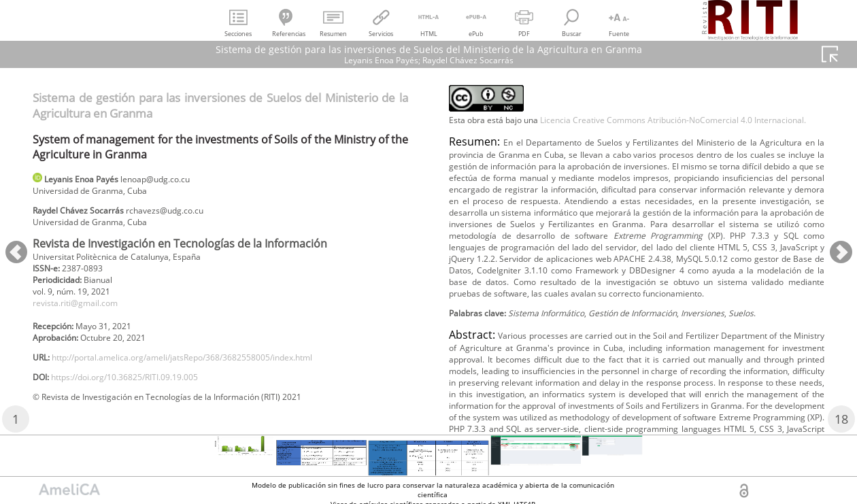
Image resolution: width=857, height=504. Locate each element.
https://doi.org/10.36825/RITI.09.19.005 (143, 400)
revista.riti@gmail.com (84, 317)
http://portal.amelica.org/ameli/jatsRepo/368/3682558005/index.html (212, 378)
